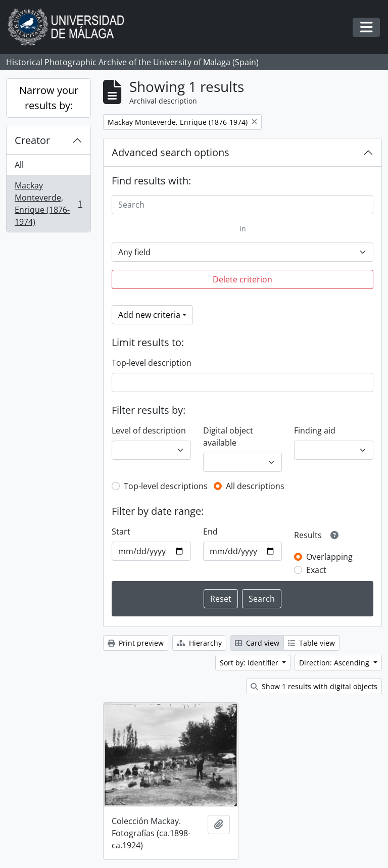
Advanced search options (171, 152)
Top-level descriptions (166, 486)
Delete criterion (243, 279)
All (19, 165)
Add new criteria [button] (149, 315)
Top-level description (152, 363)
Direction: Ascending (335, 663)
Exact (316, 570)
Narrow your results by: (49, 98)
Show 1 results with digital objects (314, 686)
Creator (32, 140)
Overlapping (329, 557)
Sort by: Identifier (250, 663)
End (210, 532)
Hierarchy (199, 643)
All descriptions (255, 486)
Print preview (136, 643)
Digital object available (228, 437)
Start (121, 532)
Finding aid (315, 430)
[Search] (243, 205)
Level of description (149, 430)
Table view (311, 643)
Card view (257, 643)
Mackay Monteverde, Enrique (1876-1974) (48, 204)
